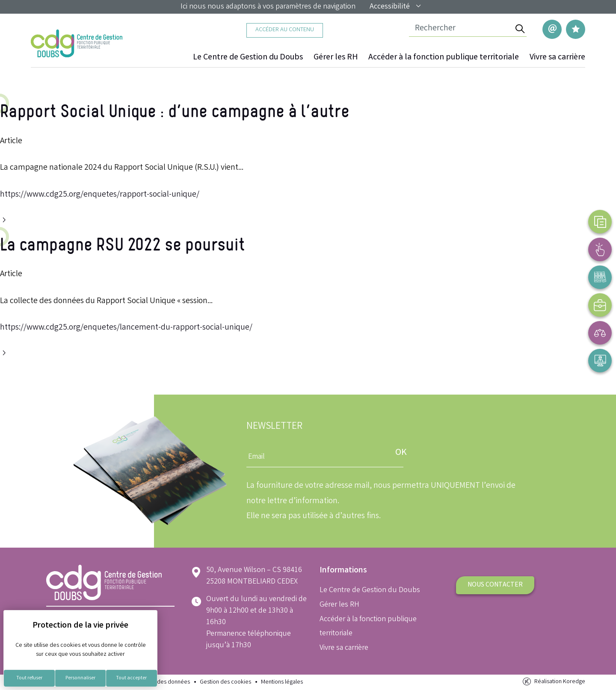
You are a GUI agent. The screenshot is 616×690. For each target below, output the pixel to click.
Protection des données (160, 683)
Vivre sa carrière (557, 58)
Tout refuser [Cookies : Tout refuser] (29, 678)
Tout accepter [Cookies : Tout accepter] (131, 678)
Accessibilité (396, 7)
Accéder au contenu (285, 30)
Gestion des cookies (225, 683)
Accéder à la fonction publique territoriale (444, 58)
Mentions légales (282, 683)
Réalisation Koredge (553, 682)
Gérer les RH (336, 58)
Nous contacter (495, 585)
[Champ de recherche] (461, 29)
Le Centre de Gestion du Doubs (248, 58)
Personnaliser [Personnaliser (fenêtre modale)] (80, 678)
